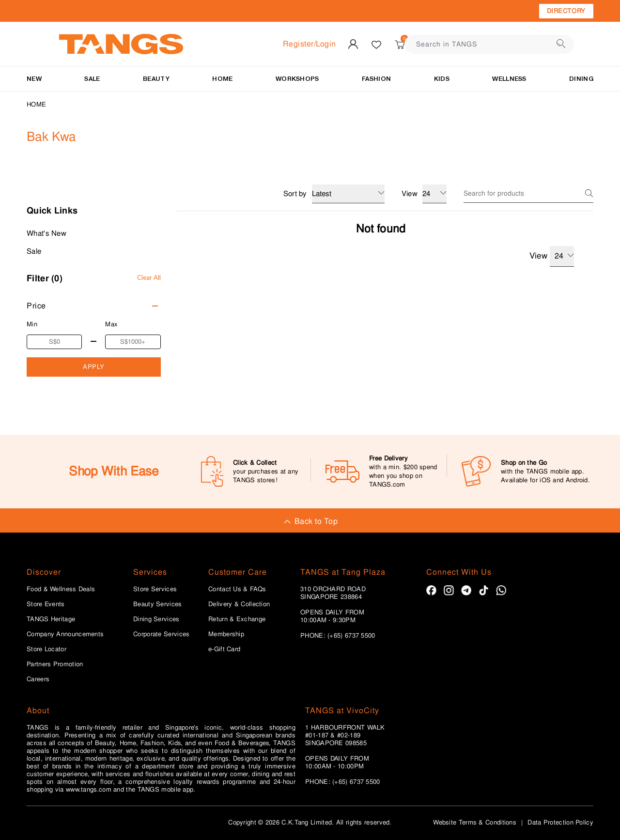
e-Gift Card (224, 649)
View (552, 256)
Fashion (376, 79)
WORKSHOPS (297, 79)
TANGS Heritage (51, 619)
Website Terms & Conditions (475, 822)
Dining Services (156, 619)
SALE (92, 79)
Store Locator (46, 649)
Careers (38, 679)
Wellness (509, 79)
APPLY (94, 367)
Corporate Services (161, 634)
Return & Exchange (237, 619)
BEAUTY (156, 79)
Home (36, 104)
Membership (226, 634)
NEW (34, 79)
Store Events (46, 604)
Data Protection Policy (560, 822)
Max (111, 324)
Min (32, 324)
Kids (442, 79)
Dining (581, 79)
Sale (34, 251)
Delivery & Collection (239, 604)
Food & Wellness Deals (61, 589)
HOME (222, 79)
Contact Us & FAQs (237, 589)
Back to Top (310, 521)
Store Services (155, 589)
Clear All (149, 277)
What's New (46, 233)
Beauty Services (158, 604)
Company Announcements (65, 634)
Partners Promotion (55, 664)
